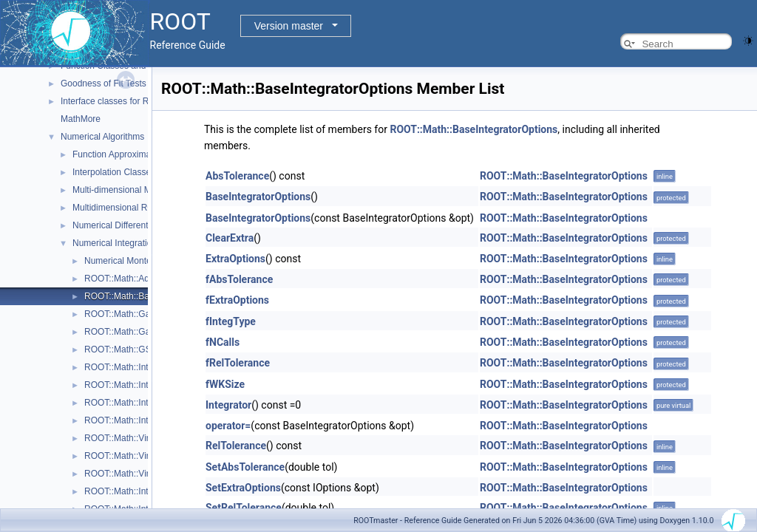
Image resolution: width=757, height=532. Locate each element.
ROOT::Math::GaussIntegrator (143, 314)
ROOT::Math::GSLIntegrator (139, 349)
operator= (228, 426)
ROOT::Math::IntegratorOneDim (147, 403)
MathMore (81, 119)
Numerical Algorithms (102, 137)
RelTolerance (236, 446)
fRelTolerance (238, 363)
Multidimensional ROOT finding (134, 208)
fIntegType (231, 321)
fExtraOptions (237, 300)
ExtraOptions (235, 259)
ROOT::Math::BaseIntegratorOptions (473, 129)
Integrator (228, 405)
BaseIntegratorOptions (258, 197)
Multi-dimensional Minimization (133, 190)
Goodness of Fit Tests (103, 83)
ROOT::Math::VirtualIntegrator (143, 438)
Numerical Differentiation (121, 225)
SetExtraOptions (243, 488)
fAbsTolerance (239, 279)
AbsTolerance (237, 176)
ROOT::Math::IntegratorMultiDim (147, 367)
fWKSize (225, 384)
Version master (289, 26)
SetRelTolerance (244, 508)
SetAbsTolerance (245, 467)
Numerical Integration (115, 243)
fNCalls (223, 342)
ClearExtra (230, 238)
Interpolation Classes (114, 172)
